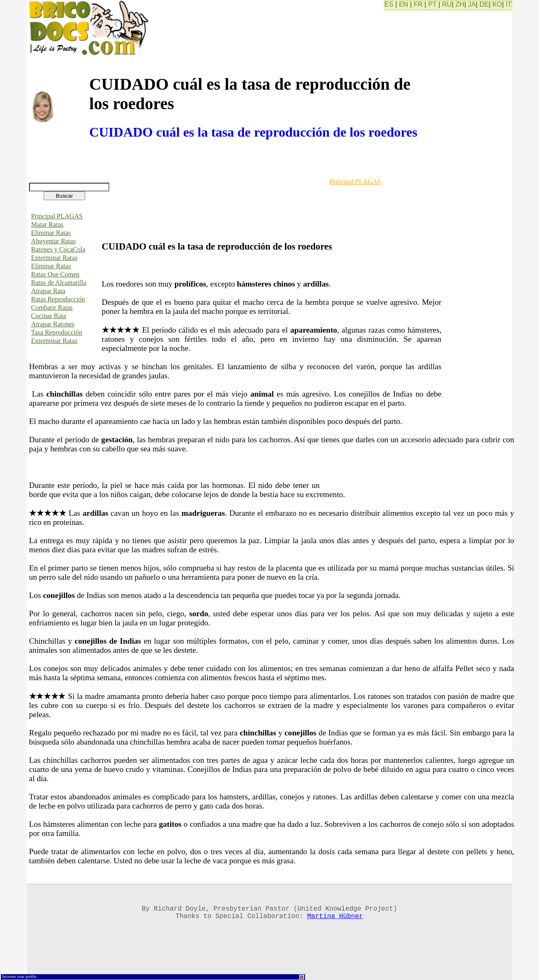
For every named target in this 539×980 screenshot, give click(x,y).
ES (389, 4)
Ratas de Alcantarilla (59, 283)
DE (484, 4)
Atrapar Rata (48, 291)
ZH (460, 4)
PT (432, 4)
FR (418, 4)
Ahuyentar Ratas (53, 241)
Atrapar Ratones (53, 324)
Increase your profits (19, 976)
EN (404, 4)
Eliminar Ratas (51, 233)
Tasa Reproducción (57, 332)
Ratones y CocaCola (58, 249)
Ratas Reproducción (58, 299)
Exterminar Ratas (54, 258)
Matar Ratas (47, 224)
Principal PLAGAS (57, 216)
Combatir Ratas (52, 307)
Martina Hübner (335, 919)
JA (472, 4)
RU (447, 4)
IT (509, 4)
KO (497, 4)
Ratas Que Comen (55, 274)
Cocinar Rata (49, 316)
